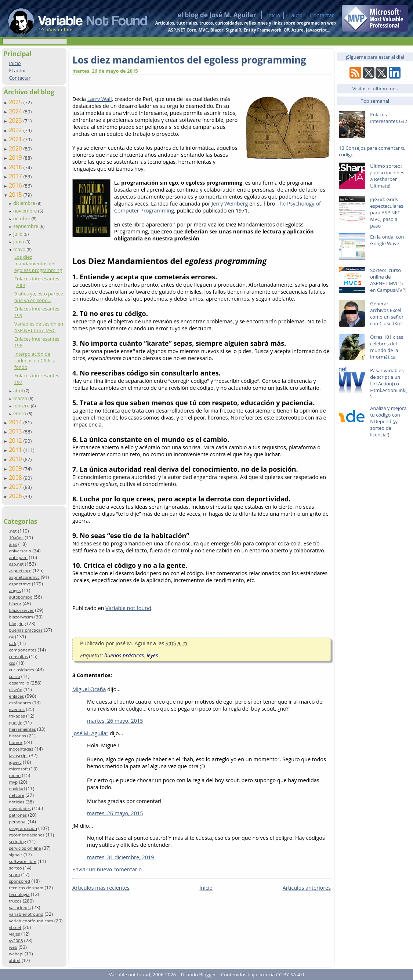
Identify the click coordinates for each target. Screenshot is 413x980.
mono (15, 775)
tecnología (19, 894)
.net (13, 531)
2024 (16, 111)
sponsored (19, 881)
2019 (16, 157)
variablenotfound (26, 914)
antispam (18, 557)
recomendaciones (27, 835)
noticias (17, 802)
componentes (23, 650)
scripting (17, 841)
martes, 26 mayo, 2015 (115, 721)
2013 (16, 431)
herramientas (22, 729)
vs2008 (16, 941)
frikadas (17, 716)
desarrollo (19, 683)
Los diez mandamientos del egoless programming (38, 264)
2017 (16, 176)
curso (14, 676)
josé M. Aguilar (90, 733)
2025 (16, 102)
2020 (16, 148)
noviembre (26, 211)
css (12, 663)
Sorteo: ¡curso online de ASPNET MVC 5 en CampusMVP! (388, 280)
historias (17, 736)
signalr (15, 855)
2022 (16, 130)
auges (15, 590)
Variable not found (128, 608)
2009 (16, 468)
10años (16, 538)
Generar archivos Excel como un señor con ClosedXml (387, 313)
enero (20, 413)
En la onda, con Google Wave (387, 240)
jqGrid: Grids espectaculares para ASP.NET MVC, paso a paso (387, 213)
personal (18, 822)
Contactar (322, 15)
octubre (22, 218)
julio (19, 234)
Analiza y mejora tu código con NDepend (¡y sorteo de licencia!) (388, 421)
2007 (16, 487)
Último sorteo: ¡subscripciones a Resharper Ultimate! (387, 176)
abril (19, 391)
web (13, 947)
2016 (16, 185)
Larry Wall (100, 99)
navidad (17, 789)
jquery (15, 762)
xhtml (15, 960)
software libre (23, 861)
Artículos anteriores (307, 888)
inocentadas (21, 749)
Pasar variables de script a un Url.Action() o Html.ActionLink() (388, 384)
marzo (21, 398)
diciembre (25, 203)
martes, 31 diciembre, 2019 (120, 857)
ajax (13, 544)
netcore (17, 795)
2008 (16, 478)
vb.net (15, 927)
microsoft (18, 769)
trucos (15, 901)
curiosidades (21, 670)
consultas (18, 656)
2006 (16, 496)
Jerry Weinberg (230, 204)
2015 (16, 195)
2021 (16, 139)
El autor (295, 15)
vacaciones (20, 908)
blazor (15, 604)
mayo (20, 249)
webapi (16, 954)
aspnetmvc (20, 584)
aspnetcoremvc (24, 577)
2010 (16, 459)
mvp (13, 782)
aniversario (20, 551)
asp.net (16, 564)
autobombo (21, 597)
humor (16, 742)
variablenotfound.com (31, 921)
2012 (16, 440)
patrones (18, 815)
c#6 (12, 643)
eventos (17, 709)
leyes (152, 655)
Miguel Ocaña (89, 689)
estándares (20, 703)
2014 (16, 422)
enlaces (16, 696)
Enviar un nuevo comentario (107, 869)
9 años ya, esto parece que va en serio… (39, 297)
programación (23, 828)
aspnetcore (20, 571)
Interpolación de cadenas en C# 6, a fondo (35, 360)
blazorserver (21, 610)
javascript (18, 756)
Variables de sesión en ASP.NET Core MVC (39, 327)
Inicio (273, 15)
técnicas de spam (26, 888)
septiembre (26, 226)
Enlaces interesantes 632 (389, 118)
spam (14, 874)
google (15, 723)
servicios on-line (25, 848)
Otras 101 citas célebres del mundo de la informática (387, 347)
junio (19, 242)
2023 (16, 120)
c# (11, 637)
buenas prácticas (26, 630)
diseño (15, 689)
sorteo (15, 868)
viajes (14, 934)
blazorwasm (21, 617)
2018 (16, 167)
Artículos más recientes (101, 888)
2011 (16, 450)
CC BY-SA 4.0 (290, 974)
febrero (22, 406)
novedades (20, 808)
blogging (17, 623)
